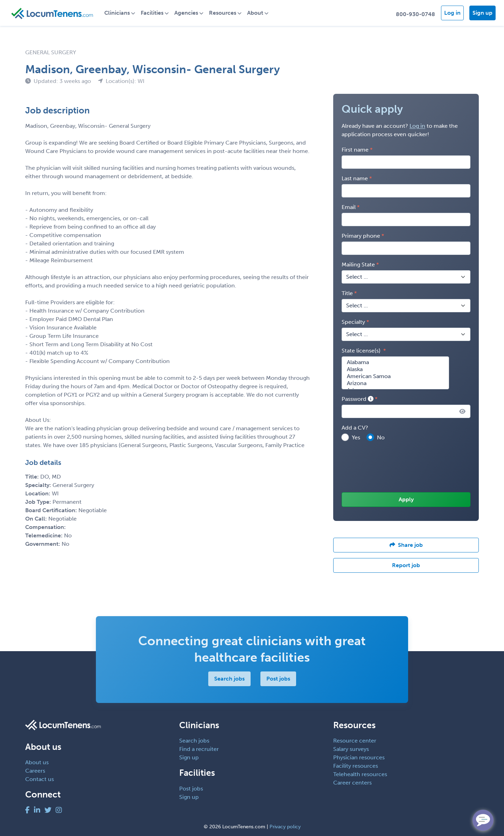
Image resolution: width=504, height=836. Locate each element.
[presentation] (395, 467)
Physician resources (359, 757)
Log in (452, 13)
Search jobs (229, 679)
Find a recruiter (199, 749)
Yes (356, 437)
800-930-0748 (415, 14)
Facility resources (356, 766)
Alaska (395, 369)
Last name (355, 178)
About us (37, 762)
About (255, 13)
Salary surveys (351, 749)
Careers (35, 771)
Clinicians (117, 13)
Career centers (352, 783)
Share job (406, 545)
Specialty (353, 322)
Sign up (482, 13)
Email (349, 207)
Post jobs (278, 679)
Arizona (395, 383)
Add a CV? (355, 428)
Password (358, 399)
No (381, 437)
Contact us (40, 779)
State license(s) (362, 351)
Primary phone (361, 236)
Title (347, 293)
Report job (406, 565)
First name (355, 150)
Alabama (395, 362)
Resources (223, 13)
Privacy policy (285, 827)
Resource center (355, 741)
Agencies (186, 13)
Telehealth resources (360, 774)
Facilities (152, 13)
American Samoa (395, 376)
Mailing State (358, 264)
